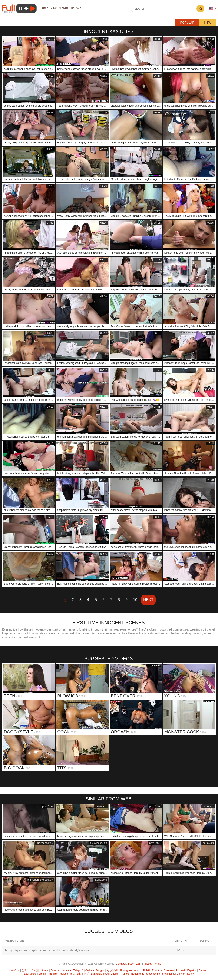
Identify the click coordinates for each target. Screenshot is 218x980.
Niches (65, 9)
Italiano (64, 974)
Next (148, 600)
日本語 (35, 970)
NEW (54, 9)
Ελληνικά (78, 970)
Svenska (169, 970)
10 (135, 600)
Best (45, 9)
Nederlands (138, 974)
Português (126, 970)
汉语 (73, 974)
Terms (157, 964)
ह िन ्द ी (83, 974)
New (208, 23)
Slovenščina (153, 974)
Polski (146, 970)
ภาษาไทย (14, 970)
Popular (187, 23)
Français (53, 974)
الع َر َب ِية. (112, 970)
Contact (120, 964)
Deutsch (203, 970)
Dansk (42, 974)
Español (192, 970)
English (115, 974)
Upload (78, 9)
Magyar (100, 970)
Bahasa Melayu (100, 974)
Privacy (148, 964)
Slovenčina (168, 974)
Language (211, 9)
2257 (139, 964)
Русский (180, 970)
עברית (138, 970)
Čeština (90, 970)
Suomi (45, 970)
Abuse (130, 964)
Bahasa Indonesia (61, 970)
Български (30, 974)
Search (200, 9)
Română (157, 970)
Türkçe (125, 974)
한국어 (26, 970)
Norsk (190, 974)
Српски (181, 974)
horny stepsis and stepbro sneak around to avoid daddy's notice (47, 950)
